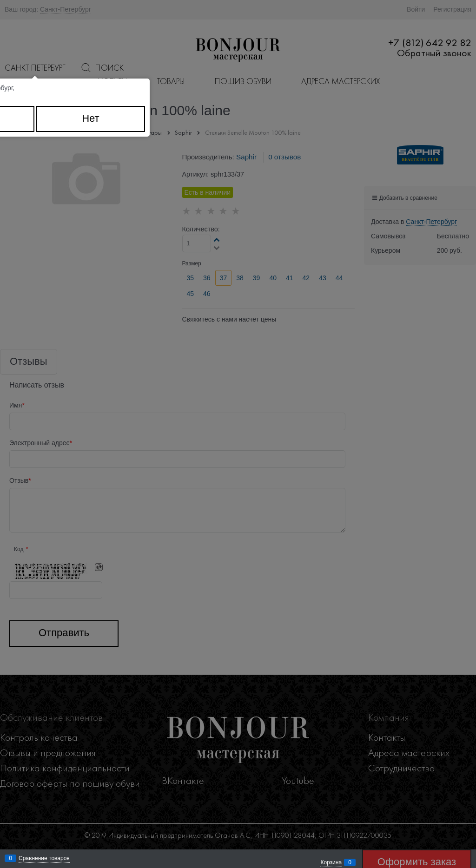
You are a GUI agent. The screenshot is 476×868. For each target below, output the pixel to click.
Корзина (331, 862)
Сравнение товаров (44, 858)
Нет (90, 118)
